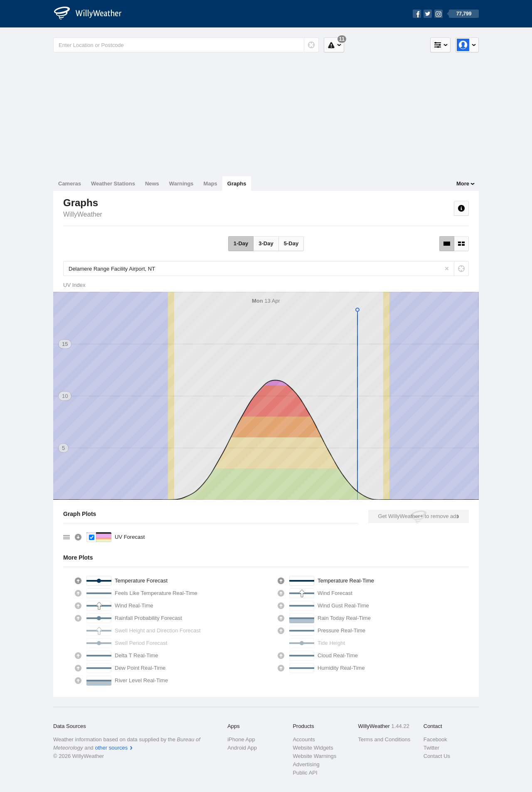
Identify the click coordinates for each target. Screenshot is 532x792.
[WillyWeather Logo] (92, 14)
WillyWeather (83, 214)
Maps (211, 184)
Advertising (306, 764)
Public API (305, 773)
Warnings (181, 184)
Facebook (435, 739)
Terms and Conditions (384, 739)
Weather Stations (113, 184)
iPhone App (241, 739)
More (463, 184)
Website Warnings (314, 756)
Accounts (304, 739)
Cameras (70, 184)
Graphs (237, 184)
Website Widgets (313, 748)
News (152, 184)
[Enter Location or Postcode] (186, 45)
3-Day (266, 243)
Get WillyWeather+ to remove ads (419, 516)
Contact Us (437, 756)
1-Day (241, 243)
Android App (242, 748)
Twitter (431, 748)
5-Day (291, 243)
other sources (111, 748)
